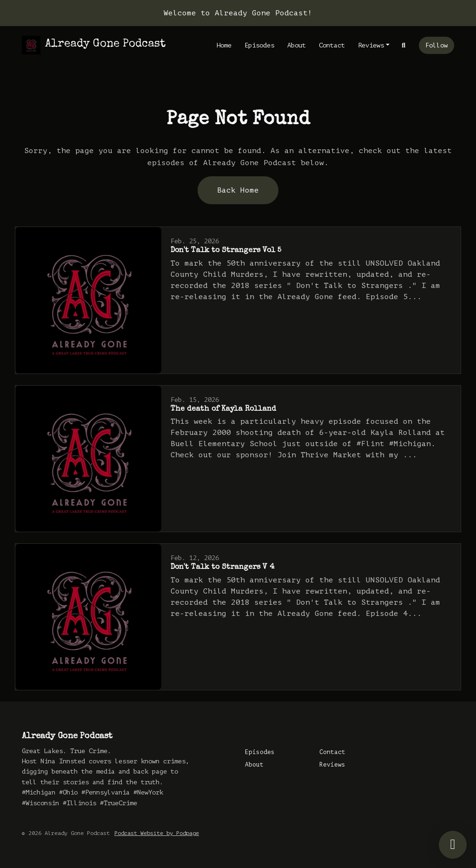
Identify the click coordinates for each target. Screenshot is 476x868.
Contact (332, 45)
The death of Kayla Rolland (223, 409)
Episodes (259, 45)
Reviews (371, 45)
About (297, 45)
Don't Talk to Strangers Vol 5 (226, 251)
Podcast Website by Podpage (157, 833)
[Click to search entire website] (404, 45)
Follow (436, 45)
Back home (238, 190)
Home (224, 45)
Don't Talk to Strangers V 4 (222, 568)
